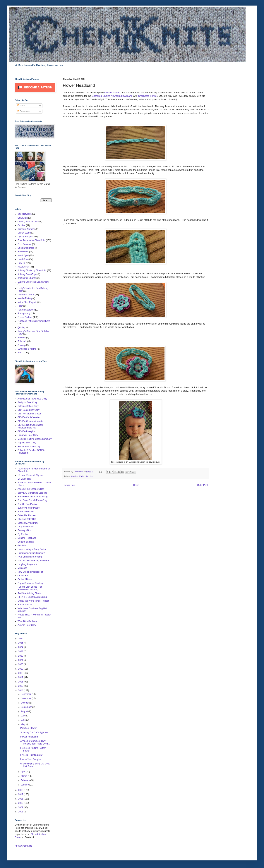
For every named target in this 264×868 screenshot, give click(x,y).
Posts (21, 106)
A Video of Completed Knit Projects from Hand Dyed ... (35, 742)
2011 (21, 799)
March (24, 776)
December (26, 694)
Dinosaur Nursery (26, 229)
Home (136, 485)
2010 (21, 803)
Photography (24, 313)
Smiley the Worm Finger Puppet (33, 601)
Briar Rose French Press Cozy (32, 500)
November (26, 698)
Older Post (202, 485)
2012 (21, 794)
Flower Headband (29, 737)
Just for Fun (23, 267)
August (25, 711)
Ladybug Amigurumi (27, 564)
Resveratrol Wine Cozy (29, 447)
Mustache (22, 568)
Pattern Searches (26, 310)
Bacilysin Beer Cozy (27, 402)
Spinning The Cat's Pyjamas (34, 733)
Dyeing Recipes (25, 237)
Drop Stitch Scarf (26, 527)
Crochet (75, 476)
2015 (21, 686)
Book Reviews (25, 214)
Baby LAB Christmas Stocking (32, 493)
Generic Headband (27, 538)
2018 (21, 673)
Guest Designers (26, 248)
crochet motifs (112, 93)
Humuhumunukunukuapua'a (31, 553)
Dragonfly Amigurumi (28, 523)
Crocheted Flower (148, 96)
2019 (21, 669)
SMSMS (22, 338)
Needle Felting (25, 298)
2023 (21, 651)
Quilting (21, 327)
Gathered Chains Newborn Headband (112, 96)
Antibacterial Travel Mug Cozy (32, 399)
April (23, 772)
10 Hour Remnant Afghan (30, 475)
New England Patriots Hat (30, 572)
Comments (24, 111)
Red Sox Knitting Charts (29, 593)
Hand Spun (23, 259)
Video (20, 353)
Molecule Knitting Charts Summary (35, 439)
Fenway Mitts (24, 530)
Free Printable (24, 244)
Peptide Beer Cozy (27, 443)
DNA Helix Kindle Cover (29, 414)
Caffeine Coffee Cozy (28, 406)
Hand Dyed (23, 255)
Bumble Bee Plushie (28, 504)
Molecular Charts (26, 295)
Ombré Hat (23, 576)
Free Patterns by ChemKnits (31, 240)
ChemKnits (79, 472)
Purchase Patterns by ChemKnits (34, 321)
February (26, 780)
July (23, 716)
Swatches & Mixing (27, 349)
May (23, 724)
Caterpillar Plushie (26, 515)
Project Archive (86, 476)
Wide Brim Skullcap (27, 621)
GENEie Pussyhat (26, 431)
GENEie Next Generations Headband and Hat (30, 426)
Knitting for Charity (27, 278)
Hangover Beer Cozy (28, 435)
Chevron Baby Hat (27, 519)
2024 (21, 647)
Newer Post (69, 485)
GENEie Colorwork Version (31, 421)
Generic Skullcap (26, 542)
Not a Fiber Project (27, 302)
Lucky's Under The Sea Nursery (33, 282)
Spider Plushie (25, 605)
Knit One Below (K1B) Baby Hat (33, 561)
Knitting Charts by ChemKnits (32, 270)
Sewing (21, 345)
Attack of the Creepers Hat (31, 489)
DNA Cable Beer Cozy (29, 410)
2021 (21, 660)
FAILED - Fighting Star (31, 755)
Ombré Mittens (25, 579)
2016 (21, 682)
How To (21, 263)
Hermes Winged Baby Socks (32, 549)
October (25, 703)
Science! (22, 341)
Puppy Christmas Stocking (31, 583)
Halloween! (23, 252)
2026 (21, 639)
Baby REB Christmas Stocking (32, 497)
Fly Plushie (23, 534)
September (27, 707)
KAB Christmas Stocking (30, 557)
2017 (21, 677)
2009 (21, 807)
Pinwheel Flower (28, 728)
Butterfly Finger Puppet (29, 508)
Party (20, 306)
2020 (21, 664)
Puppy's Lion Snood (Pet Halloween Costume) (30, 588)
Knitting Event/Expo (27, 274)
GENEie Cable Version (29, 417)
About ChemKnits (23, 846)
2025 (21, 643)
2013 (21, 790)
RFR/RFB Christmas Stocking (32, 597)
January (25, 785)
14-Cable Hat (24, 479)
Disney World (24, 233)
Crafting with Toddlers (28, 222)
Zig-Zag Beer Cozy (27, 625)
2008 (21, 812)
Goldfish (22, 545)
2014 (21, 690)
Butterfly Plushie (26, 512)
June (24, 720)
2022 (21, 656)
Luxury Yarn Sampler (31, 759)
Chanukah (23, 218)
